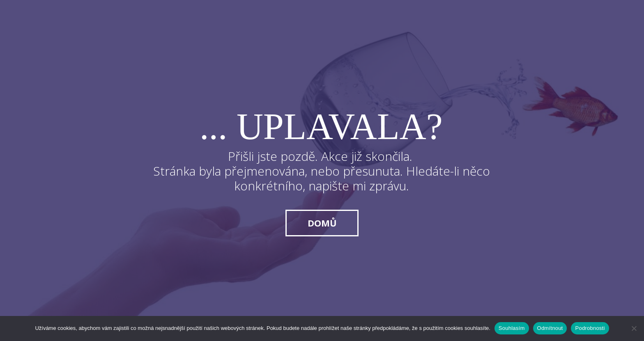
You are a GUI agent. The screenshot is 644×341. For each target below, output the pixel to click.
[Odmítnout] (634, 328)
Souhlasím (512, 328)
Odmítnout (550, 328)
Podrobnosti (590, 328)
